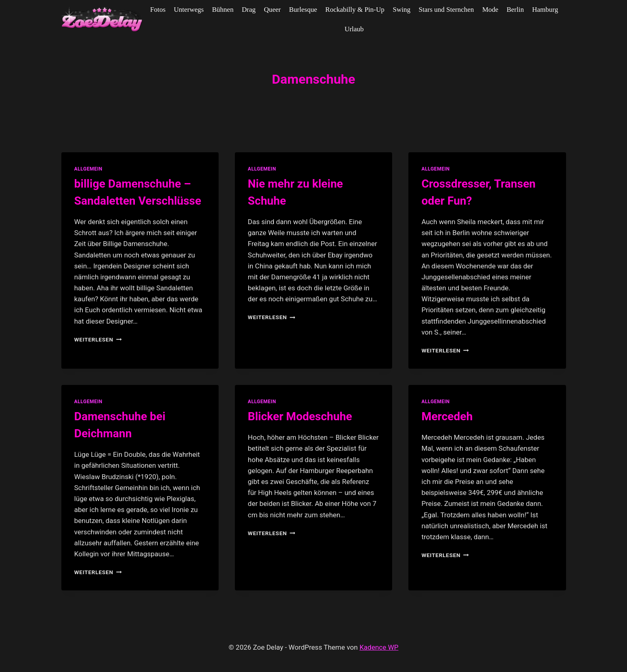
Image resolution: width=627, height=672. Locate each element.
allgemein (89, 169)
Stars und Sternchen (446, 10)
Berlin (515, 10)
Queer (272, 10)
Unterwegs (189, 10)
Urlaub (354, 29)
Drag (249, 10)
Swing (401, 10)
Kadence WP (379, 647)
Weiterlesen (98, 339)
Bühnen (223, 10)
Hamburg (545, 10)
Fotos (158, 10)
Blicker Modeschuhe (300, 416)
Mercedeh (447, 416)
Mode (490, 10)
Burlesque (303, 10)
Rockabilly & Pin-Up (355, 10)
